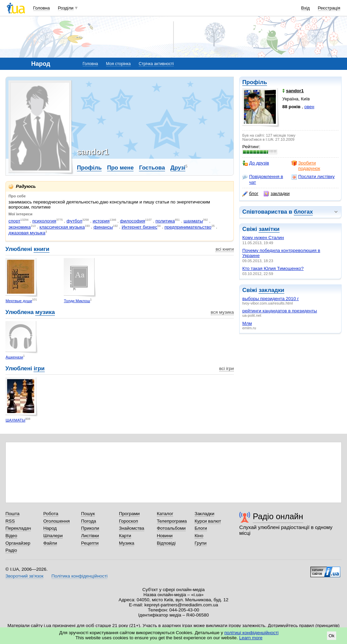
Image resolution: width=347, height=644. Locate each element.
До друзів (256, 163)
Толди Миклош (77, 301)
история (101, 221)
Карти (125, 536)
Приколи (90, 528)
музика (45, 312)
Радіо (11, 550)
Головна (42, 8)
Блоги (201, 528)
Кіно (199, 536)
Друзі (178, 168)
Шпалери (53, 536)
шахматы (193, 221)
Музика (127, 543)
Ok (332, 636)
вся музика (222, 312)
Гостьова (152, 168)
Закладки (204, 514)
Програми (129, 514)
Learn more (251, 638)
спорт (14, 221)
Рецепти (90, 543)
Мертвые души (19, 301)
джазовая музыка (27, 233)
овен (309, 107)
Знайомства (132, 528)
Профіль (255, 82)
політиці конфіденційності (251, 633)
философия (132, 221)
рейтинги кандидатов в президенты (280, 311)
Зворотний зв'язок (24, 576)
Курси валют (208, 521)
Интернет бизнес (139, 227)
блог (250, 194)
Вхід (306, 8)
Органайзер (18, 543)
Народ (50, 528)
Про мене (120, 168)
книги (41, 249)
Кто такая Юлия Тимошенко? (273, 268)
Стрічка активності (156, 64)
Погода (88, 521)
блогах (303, 212)
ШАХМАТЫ (15, 420)
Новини (165, 536)
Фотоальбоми (171, 528)
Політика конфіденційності (79, 576)
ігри (39, 368)
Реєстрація (329, 8)
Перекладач (18, 528)
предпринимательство (188, 227)
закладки (277, 194)
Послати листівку (313, 177)
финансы (103, 227)
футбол (74, 221)
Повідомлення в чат (263, 179)
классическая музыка (62, 227)
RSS (10, 521)
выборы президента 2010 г (271, 299)
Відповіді (166, 543)
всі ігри (227, 368)
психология (44, 221)
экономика (20, 227)
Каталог (165, 514)
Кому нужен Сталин (263, 238)
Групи (200, 543)
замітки (269, 229)
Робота (51, 514)
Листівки (90, 536)
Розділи (66, 8)
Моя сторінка (118, 64)
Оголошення (57, 521)
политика (165, 221)
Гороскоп (128, 521)
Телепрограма (172, 521)
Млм (247, 323)
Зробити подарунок (306, 166)
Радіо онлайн (278, 516)
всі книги (225, 249)
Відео (11, 536)
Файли (50, 543)
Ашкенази (14, 357)
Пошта (12, 514)
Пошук (88, 514)
